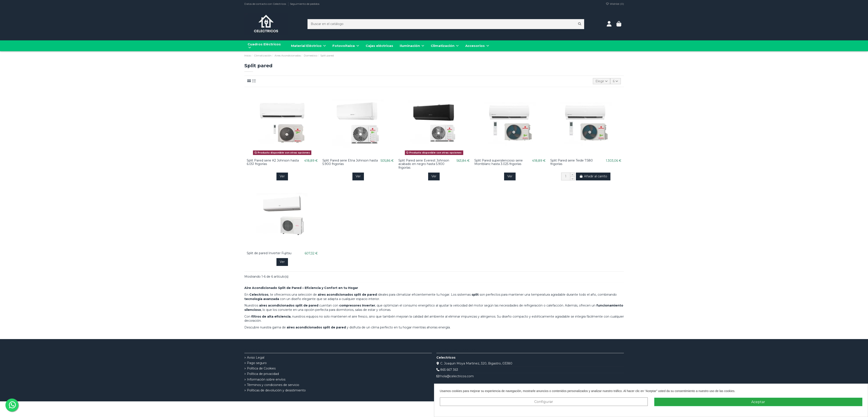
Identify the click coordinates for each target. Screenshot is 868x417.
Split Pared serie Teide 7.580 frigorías (572, 162)
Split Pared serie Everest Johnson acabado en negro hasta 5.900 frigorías (424, 164)
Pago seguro (257, 363)
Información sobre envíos (266, 379)
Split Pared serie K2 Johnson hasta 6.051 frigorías (273, 162)
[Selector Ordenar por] (602, 81)
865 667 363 (449, 370)
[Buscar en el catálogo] (580, 24)
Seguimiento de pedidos (305, 4)
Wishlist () (615, 4)
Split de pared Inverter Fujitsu (269, 253)
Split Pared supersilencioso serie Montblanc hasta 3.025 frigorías (499, 162)
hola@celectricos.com (457, 376)
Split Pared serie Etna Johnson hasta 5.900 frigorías (350, 162)
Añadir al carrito (593, 176)
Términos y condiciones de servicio (273, 385)
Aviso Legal (256, 358)
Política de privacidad (263, 374)
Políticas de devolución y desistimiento (276, 390)
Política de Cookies (261, 368)
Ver (282, 176)
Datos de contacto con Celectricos (265, 4)
